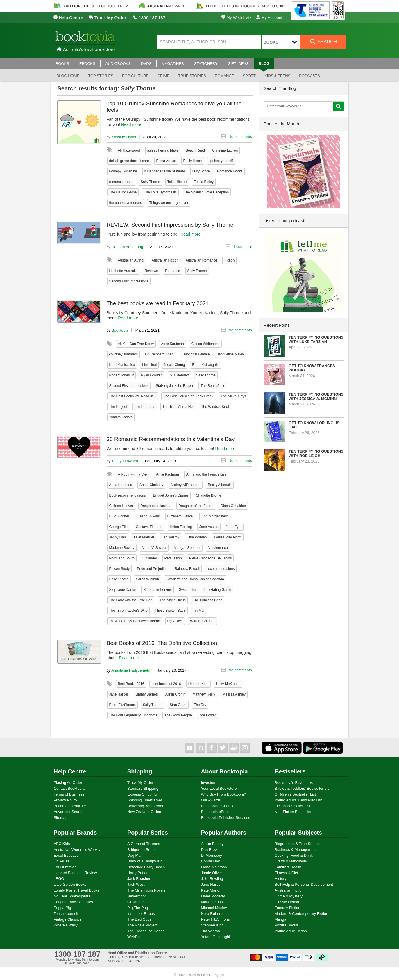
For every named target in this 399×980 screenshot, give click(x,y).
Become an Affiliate (70, 806)
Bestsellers (290, 771)
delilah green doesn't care (129, 161)
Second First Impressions (129, 281)
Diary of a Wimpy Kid (145, 861)
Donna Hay (211, 861)
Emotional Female (196, 354)
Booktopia (120, 330)
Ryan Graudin (152, 375)
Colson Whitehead (205, 344)
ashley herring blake (163, 150)
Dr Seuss (61, 861)
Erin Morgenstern (215, 516)
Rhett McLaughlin (206, 365)
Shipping (140, 771)
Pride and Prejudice (152, 569)
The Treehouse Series (146, 931)
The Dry (200, 705)
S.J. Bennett (179, 375)
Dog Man (135, 855)
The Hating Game (123, 192)
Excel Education (67, 855)
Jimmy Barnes (147, 694)
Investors (209, 783)
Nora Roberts (212, 914)
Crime (163, 76)
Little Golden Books (70, 884)
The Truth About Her (178, 407)
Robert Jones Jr (122, 375)
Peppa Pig (62, 908)
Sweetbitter (188, 590)
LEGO (59, 879)
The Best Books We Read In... (133, 396)
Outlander (150, 558)
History (280, 879)
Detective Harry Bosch (146, 867)
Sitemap (61, 818)
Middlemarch (218, 548)
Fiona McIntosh (214, 867)
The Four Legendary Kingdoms (133, 715)
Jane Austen (209, 527)
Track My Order (108, 18)
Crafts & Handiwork (291, 861)
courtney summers (124, 354)
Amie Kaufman (172, 344)
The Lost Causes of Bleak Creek (188, 396)
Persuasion (173, 558)
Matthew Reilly (204, 694)
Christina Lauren (225, 150)
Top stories (101, 76)
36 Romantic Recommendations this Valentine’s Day (171, 439)
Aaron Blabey (212, 844)
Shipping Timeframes (145, 800)
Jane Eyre (234, 527)
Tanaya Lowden (125, 461)
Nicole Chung (174, 365)
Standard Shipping (143, 788)
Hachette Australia (123, 271)
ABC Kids (62, 844)
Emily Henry (193, 161)
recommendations (221, 569)
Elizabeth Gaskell (181, 516)
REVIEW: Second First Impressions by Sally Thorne (170, 225)
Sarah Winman (147, 579)
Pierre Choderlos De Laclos (211, 558)
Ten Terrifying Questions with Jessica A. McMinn (316, 396)
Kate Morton (211, 890)
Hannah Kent (198, 684)
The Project (118, 407)
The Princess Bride (208, 600)
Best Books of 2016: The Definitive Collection (162, 643)
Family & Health (288, 867)
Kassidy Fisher (124, 137)
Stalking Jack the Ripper (175, 386)
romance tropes (121, 182)
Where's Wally (66, 925)
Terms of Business (69, 794)
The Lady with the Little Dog (131, 600)
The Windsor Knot (215, 407)
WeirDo (134, 937)
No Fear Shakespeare (72, 896)
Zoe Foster (207, 715)
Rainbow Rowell (187, 569)
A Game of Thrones (144, 844)
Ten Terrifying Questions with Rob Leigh (316, 453)
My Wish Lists (236, 17)
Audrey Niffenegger (186, 485)
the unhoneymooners (126, 203)
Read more (131, 124)
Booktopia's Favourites (294, 783)
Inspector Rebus (141, 914)
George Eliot (119, 527)
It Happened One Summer (165, 171)
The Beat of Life (213, 386)
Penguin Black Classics (73, 902)
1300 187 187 (149, 18)
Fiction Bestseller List (292, 806)
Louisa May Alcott (228, 537)
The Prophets (145, 407)
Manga (280, 919)
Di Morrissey (212, 855)
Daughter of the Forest (196, 506)
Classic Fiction (287, 902)
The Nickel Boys (233, 396)
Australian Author (131, 260)
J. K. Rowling (212, 879)
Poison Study (120, 569)
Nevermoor (137, 896)
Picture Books (286, 925)
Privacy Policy (66, 800)
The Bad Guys (139, 919)
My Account (269, 17)
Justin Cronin (175, 694)
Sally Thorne (150, 182)
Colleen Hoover (121, 506)
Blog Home (68, 76)
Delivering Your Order (145, 806)
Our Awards (211, 800)
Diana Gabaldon (233, 506)
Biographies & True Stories (297, 844)
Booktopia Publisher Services (226, 818)
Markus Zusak (213, 902)
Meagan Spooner (187, 548)
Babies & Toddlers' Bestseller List (303, 788)
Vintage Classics (68, 919)
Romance (224, 76)
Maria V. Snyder (154, 548)
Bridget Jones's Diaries (171, 495)
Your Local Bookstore (219, 788)
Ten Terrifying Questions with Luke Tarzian (316, 339)
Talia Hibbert (177, 182)
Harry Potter (137, 873)
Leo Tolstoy (170, 537)
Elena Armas (166, 161)
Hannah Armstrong (127, 247)
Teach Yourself (66, 914)
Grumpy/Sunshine (123, 171)
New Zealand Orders (145, 812)
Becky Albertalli (220, 485)
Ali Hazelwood (129, 150)
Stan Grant (178, 705)
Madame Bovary (122, 548)
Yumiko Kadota (121, 417)
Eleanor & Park (148, 516)
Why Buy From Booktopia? (224, 794)
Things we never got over (169, 203)
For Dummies (65, 867)
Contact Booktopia (69, 788)
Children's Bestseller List (295, 794)
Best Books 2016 (131, 684)
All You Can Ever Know (136, 344)
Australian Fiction (165, 260)
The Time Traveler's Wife (128, 611)
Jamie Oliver (212, 873)
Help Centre (68, 18)
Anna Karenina (121, 485)
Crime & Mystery (289, 896)
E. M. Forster (119, 516)
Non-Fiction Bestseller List (297, 812)
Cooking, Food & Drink (294, 855)
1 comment (242, 247)
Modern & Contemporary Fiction (301, 914)
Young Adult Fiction (291, 931)
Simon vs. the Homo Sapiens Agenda (195, 579)
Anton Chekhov (151, 485)
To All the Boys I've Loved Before (135, 621)
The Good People (178, 715)
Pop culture (135, 76)
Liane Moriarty (213, 896)
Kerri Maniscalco (122, 365)
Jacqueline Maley (231, 354)
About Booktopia (224, 771)
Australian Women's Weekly (77, 850)
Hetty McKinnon (228, 684)
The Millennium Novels (146, 890)
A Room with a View (134, 474)
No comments (240, 137)
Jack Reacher (139, 879)
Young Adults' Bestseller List (298, 800)
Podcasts (309, 76)
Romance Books (230, 171)
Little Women (197, 537)
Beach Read (195, 150)
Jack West (136, 884)
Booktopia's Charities (219, 806)
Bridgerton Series (142, 850)
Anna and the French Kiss (206, 474)
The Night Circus (172, 600)
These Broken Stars (170, 611)
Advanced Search (69, 812)
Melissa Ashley (234, 694)
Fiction (229, 260)
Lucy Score (201, 171)
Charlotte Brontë (209, 495)
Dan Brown (210, 850)
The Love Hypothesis (160, 192)
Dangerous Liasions (156, 506)
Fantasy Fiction (287, 908)
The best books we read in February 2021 (158, 303)
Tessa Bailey (204, 182)
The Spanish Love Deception (206, 192)
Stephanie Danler (123, 590)
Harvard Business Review (75, 873)
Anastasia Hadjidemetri (131, 670)
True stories (192, 76)
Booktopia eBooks (216, 812)
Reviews (151, 271)
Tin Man (199, 611)
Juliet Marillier (144, 537)
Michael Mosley (214, 908)
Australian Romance (201, 260)
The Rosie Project (142, 925)
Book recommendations (128, 495)
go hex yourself (221, 161)
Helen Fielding (181, 527)
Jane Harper (119, 694)
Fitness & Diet (286, 873)
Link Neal (149, 365)
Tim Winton (211, 931)
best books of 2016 (166, 684)
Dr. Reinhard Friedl (160, 354)
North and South (122, 558)
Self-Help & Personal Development (304, 884)
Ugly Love (175, 621)
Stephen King (212, 925)
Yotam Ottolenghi (215, 937)
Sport (249, 76)
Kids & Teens (277, 76)
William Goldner (202, 621)
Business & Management (296, 850)
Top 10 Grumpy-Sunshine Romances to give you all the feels (174, 107)
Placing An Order (68, 783)
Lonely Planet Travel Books (77, 890)
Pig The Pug (138, 908)
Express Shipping (142, 794)
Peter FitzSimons (122, 705)
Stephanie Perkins (157, 590)
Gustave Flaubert (149, 527)
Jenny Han (118, 537)
